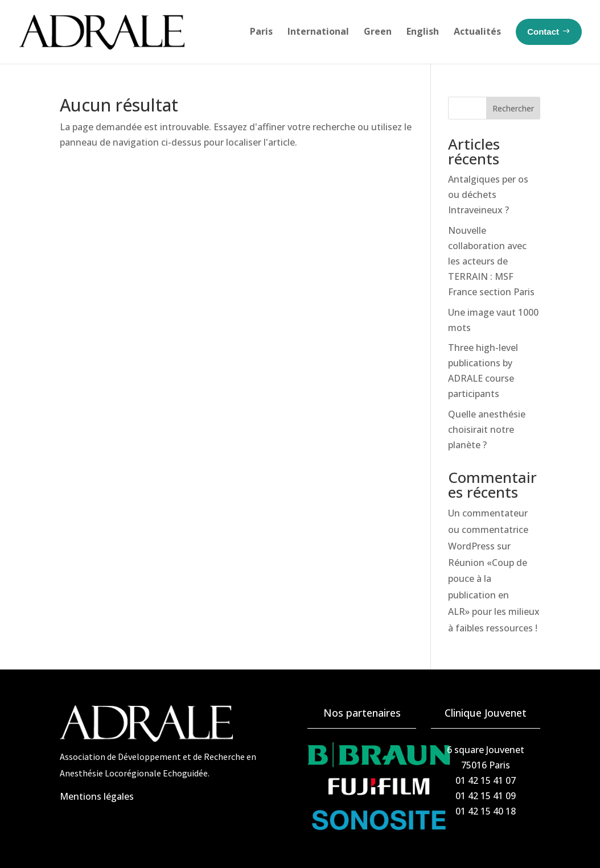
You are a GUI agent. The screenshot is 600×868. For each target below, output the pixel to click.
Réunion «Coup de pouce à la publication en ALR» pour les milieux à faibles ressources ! (494, 595)
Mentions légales (97, 796)
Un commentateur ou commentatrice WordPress (488, 530)
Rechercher (513, 108)
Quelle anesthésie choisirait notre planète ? (487, 429)
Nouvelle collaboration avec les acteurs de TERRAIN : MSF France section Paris (491, 261)
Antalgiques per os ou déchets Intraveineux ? (488, 195)
